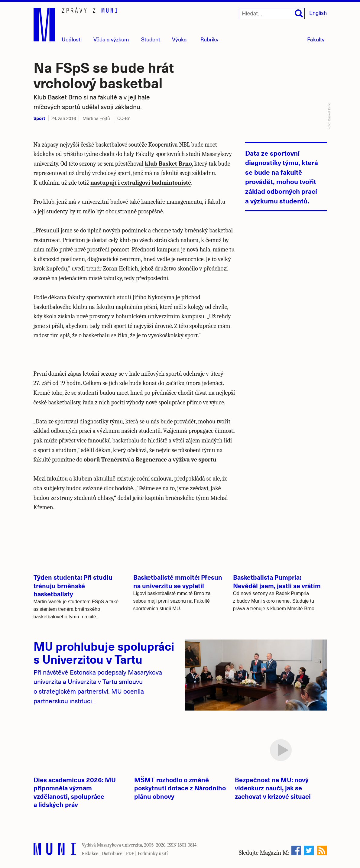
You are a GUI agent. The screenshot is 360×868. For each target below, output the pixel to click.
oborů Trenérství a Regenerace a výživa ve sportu (150, 460)
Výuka (179, 39)
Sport (39, 118)
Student (151, 39)
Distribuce (112, 853)
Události (72, 39)
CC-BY (124, 118)
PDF (130, 853)
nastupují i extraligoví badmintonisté (141, 183)
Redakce (90, 853)
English (318, 13)
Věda (111, 39)
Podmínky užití (153, 853)
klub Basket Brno (168, 164)
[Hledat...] (272, 14)
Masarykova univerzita (120, 845)
